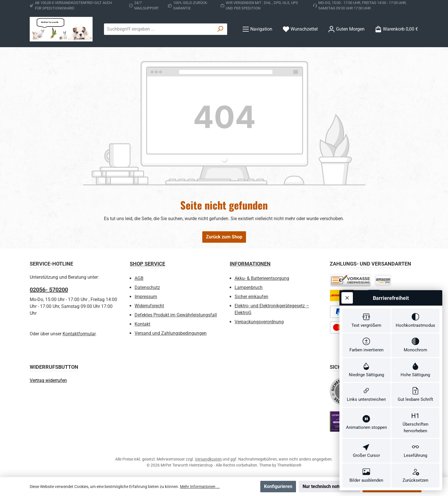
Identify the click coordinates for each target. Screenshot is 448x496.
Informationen (250, 264)
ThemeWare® (289, 465)
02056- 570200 (49, 290)
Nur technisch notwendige (329, 486)
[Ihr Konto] (346, 29)
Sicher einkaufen (251, 297)
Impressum (146, 297)
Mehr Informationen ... (200, 487)
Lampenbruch (249, 287)
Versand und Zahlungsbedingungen (171, 333)
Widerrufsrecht (149, 306)
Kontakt (142, 324)
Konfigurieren (278, 486)
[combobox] (159, 29)
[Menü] (257, 29)
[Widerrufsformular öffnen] (48, 380)
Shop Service (147, 264)
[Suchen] (220, 29)
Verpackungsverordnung (259, 322)
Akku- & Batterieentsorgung (262, 278)
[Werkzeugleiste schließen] (347, 298)
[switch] (366, 320)
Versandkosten (208, 459)
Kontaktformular (79, 334)
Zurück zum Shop (224, 237)
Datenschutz (147, 287)
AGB (139, 278)
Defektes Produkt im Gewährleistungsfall (176, 315)
